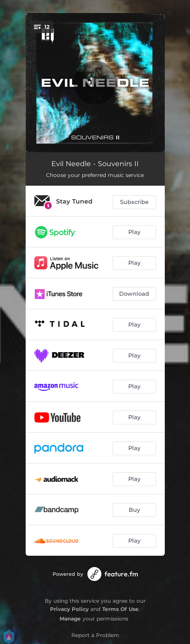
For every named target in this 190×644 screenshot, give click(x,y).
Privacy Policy (69, 609)
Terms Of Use (120, 609)
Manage (70, 619)
